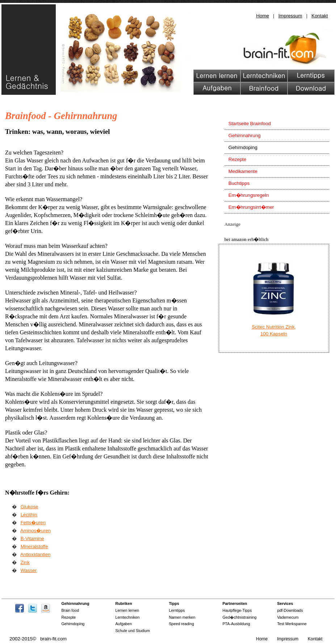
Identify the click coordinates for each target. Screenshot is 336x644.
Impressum (290, 16)
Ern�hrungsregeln (249, 195)
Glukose (30, 507)
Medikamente (243, 171)
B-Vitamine (32, 539)
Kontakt (320, 16)
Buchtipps (239, 183)
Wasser (29, 570)
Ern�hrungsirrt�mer (251, 207)
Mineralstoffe (34, 546)
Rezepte (238, 159)
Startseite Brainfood (250, 124)
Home (262, 16)
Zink (25, 562)
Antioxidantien (35, 554)
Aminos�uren (35, 531)
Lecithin (29, 515)
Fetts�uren (33, 523)
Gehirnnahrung (245, 135)
